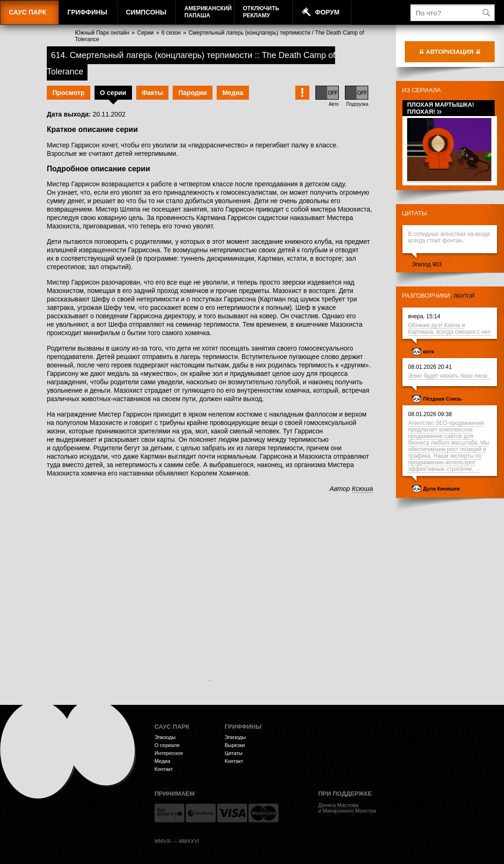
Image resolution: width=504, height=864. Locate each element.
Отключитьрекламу (261, 12)
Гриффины (87, 12)
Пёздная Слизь (442, 399)
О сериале (167, 745)
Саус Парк (28, 12)
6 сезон (171, 33)
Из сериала (421, 90)
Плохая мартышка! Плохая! (441, 108)
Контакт (164, 769)
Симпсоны (146, 12)
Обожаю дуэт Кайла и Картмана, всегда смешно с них (449, 329)
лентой (464, 296)
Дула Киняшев (442, 489)
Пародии (193, 93)
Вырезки (235, 745)
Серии (145, 33)
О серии (113, 93)
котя (429, 351)
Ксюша (362, 489)
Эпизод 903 (427, 264)
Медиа (233, 93)
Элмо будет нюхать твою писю (449, 376)
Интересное (169, 753)
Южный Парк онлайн (102, 33)
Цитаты (415, 213)
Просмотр (69, 93)
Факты (153, 93)
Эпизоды (165, 737)
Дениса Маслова (338, 805)
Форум (327, 12)
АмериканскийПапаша (208, 12)
